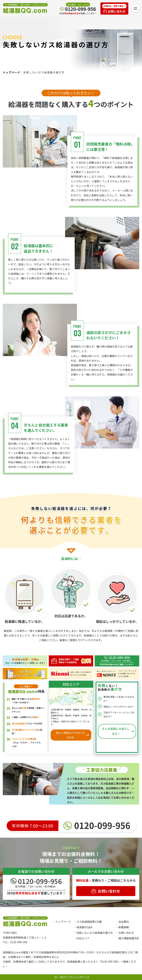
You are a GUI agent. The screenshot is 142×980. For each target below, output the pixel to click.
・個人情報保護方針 (128, 938)
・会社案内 (122, 922)
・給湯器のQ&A (83, 927)
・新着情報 (122, 927)
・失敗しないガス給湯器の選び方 (93, 933)
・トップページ (62, 922)
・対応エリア (82, 938)
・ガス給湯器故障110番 (88, 922)
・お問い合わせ (125, 933)
